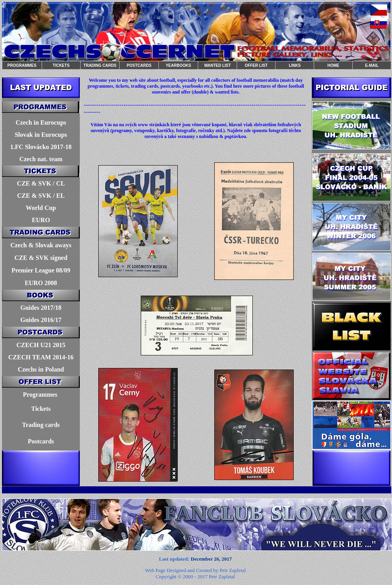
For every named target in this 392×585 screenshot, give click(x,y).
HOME (333, 65)
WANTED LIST (217, 65)
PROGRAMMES (22, 65)
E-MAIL (372, 65)
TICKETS (61, 65)
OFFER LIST (256, 65)
